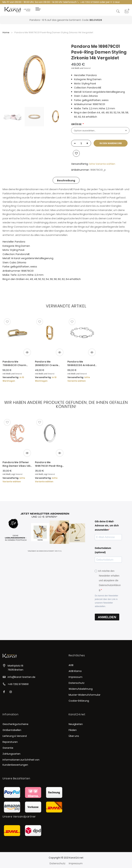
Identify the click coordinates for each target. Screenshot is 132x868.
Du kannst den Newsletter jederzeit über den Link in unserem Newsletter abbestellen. (106, 601)
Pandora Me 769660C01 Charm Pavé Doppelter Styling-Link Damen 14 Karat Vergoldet (17, 364)
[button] (7, 322)
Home (6, 32)
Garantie (8, 748)
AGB (71, 665)
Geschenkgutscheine (15, 724)
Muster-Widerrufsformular (85, 695)
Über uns (74, 736)
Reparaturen (10, 742)
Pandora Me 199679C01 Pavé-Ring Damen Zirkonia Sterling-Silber (49, 464)
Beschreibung (66, 180)
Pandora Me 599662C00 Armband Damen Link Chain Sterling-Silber (81, 364)
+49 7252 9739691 (88, 2)
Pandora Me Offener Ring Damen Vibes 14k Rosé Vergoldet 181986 (17, 464)
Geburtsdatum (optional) (103, 550)
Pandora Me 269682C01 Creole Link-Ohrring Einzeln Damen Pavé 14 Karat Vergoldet (49, 364)
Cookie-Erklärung (79, 701)
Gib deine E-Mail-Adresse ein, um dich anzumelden (107, 526)
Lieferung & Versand (15, 736)
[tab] (66, 180)
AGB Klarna (75, 671)
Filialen (73, 730)
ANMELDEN (107, 617)
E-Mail (115, 2)
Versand (87, 68)
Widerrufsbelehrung (81, 689)
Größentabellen (12, 730)
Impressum (76, 677)
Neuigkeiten (76, 724)
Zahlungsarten (11, 754)
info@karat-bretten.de (21, 677)
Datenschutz (77, 683)
